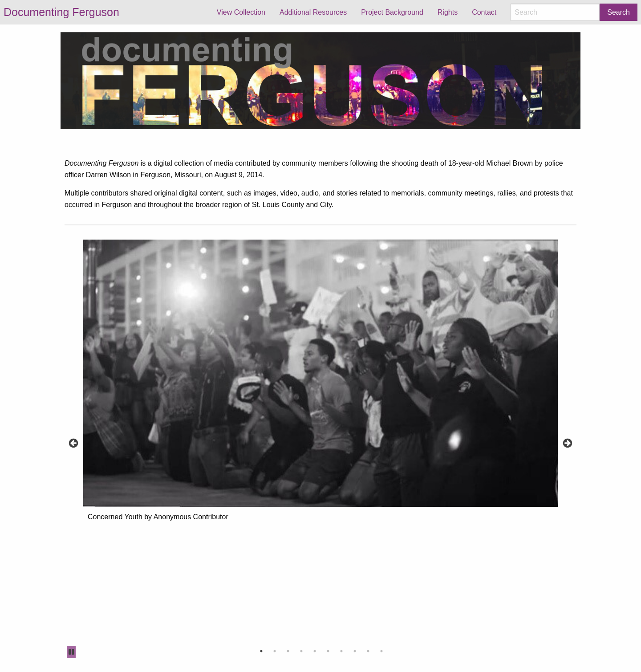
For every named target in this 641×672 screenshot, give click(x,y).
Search (619, 12)
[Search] (555, 12)
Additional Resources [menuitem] (313, 12)
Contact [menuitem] (484, 12)
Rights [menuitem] (448, 12)
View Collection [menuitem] (241, 12)
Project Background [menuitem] (392, 12)
